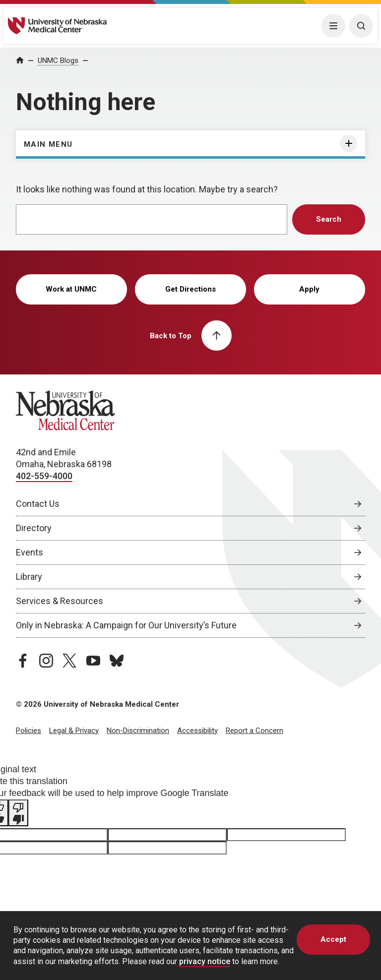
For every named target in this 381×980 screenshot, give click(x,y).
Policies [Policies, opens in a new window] (29, 731)
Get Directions (190, 289)
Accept (333, 939)
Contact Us (38, 504)
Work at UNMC (71, 289)
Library (29, 577)
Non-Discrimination (138, 731)
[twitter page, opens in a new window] (69, 661)
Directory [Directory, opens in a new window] (34, 528)
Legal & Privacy (74, 731)
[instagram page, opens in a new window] (46, 661)
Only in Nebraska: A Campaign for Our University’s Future (126, 625)
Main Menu (48, 144)
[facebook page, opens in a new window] (23, 661)
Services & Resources (60, 601)
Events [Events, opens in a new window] (30, 552)
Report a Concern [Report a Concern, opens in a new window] (254, 731)
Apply (309, 289)
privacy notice (205, 961)
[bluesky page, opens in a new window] (117, 661)
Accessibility (197, 731)
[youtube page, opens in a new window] (93, 661)
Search (329, 219)
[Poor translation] (18, 813)
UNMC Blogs (58, 61)
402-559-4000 (44, 476)
